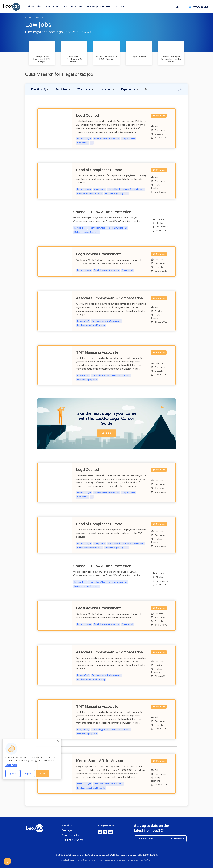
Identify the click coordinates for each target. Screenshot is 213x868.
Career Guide (73, 7)
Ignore (13, 773)
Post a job (67, 830)
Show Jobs (34, 7)
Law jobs (39, 17)
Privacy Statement (106, 860)
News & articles (71, 835)
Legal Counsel (87, 115)
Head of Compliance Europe (99, 170)
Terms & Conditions (86, 860)
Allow (42, 773)
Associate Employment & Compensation (109, 298)
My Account (199, 7)
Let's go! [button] (106, 433)
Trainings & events (73, 840)
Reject (28, 773)
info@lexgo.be (106, 826)
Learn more (11, 765)
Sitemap (121, 860)
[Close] (58, 741)
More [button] (119, 7)
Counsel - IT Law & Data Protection (102, 212)
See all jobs (68, 826)
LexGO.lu (145, 860)
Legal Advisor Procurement (98, 254)
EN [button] (178, 7)
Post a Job (53, 7)
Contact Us (133, 860)
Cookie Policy (67, 860)
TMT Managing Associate (97, 352)
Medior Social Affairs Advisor (100, 761)
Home (28, 17)
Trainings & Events (99, 7)
